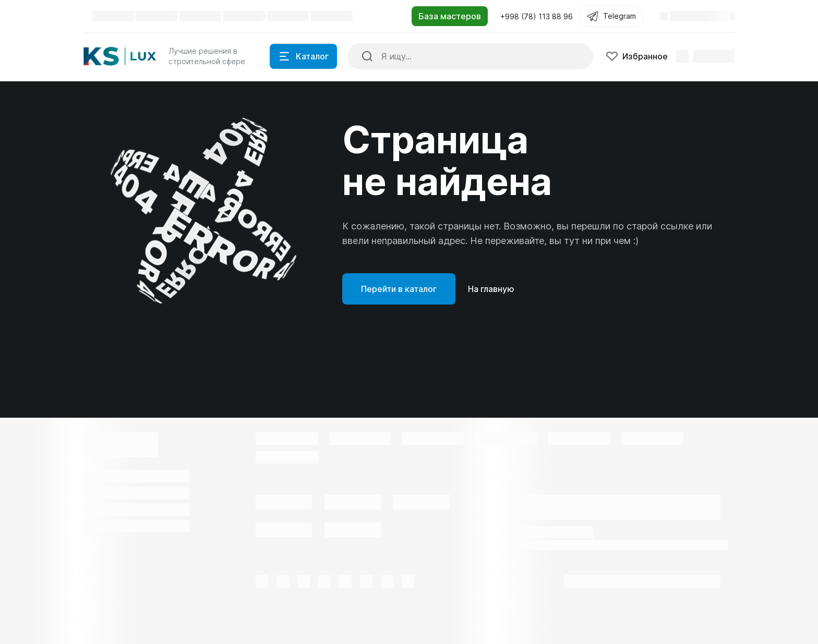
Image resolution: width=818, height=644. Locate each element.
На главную (491, 289)
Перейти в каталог (399, 289)
